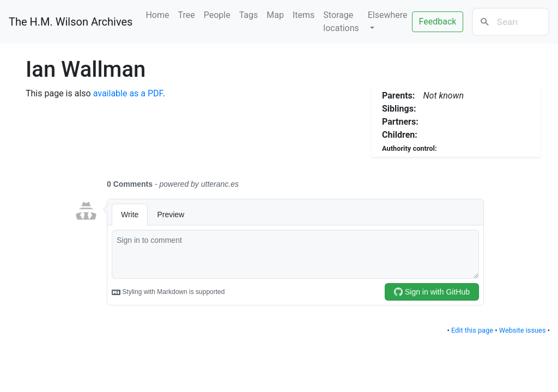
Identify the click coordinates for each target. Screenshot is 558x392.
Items (304, 15)
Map (275, 15)
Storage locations (341, 22)
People (217, 15)
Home (157, 15)
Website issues (523, 330)
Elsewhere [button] (388, 15)
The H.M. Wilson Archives (71, 22)
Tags (249, 15)
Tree (187, 15)
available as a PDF (128, 93)
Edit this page (472, 330)
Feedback (438, 22)
